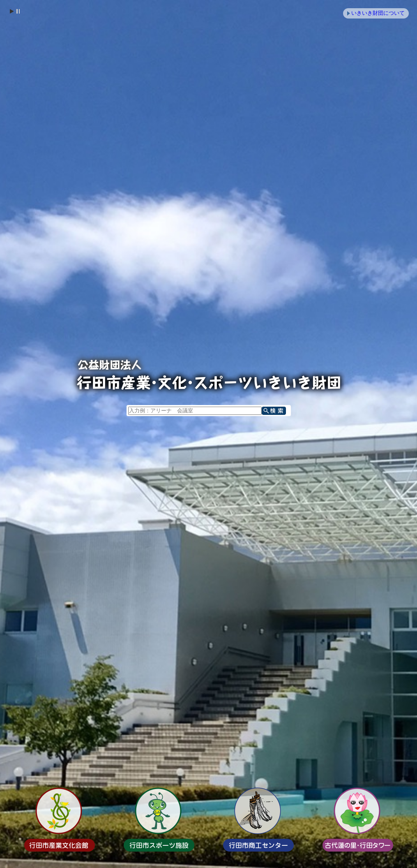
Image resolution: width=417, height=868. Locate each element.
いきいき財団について (378, 13)
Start (12, 11)
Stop (18, 11)
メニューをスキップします (243, 5)
